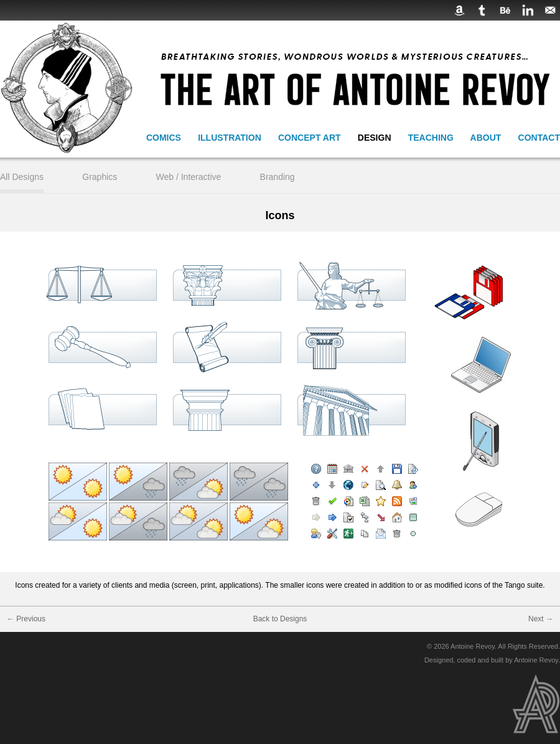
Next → (541, 619)
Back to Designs (280, 619)
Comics (164, 138)
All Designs (22, 177)
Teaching (431, 138)
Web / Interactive (189, 177)
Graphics (100, 177)
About (486, 138)
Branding (278, 177)
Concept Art (310, 138)
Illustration (230, 138)
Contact (539, 138)
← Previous (26, 619)
